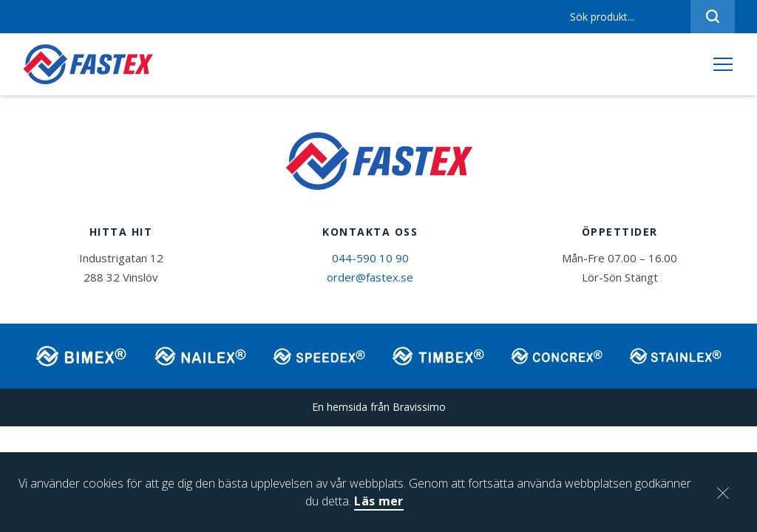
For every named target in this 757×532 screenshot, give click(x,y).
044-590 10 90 (370, 260)
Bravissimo (419, 409)
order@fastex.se (370, 279)
